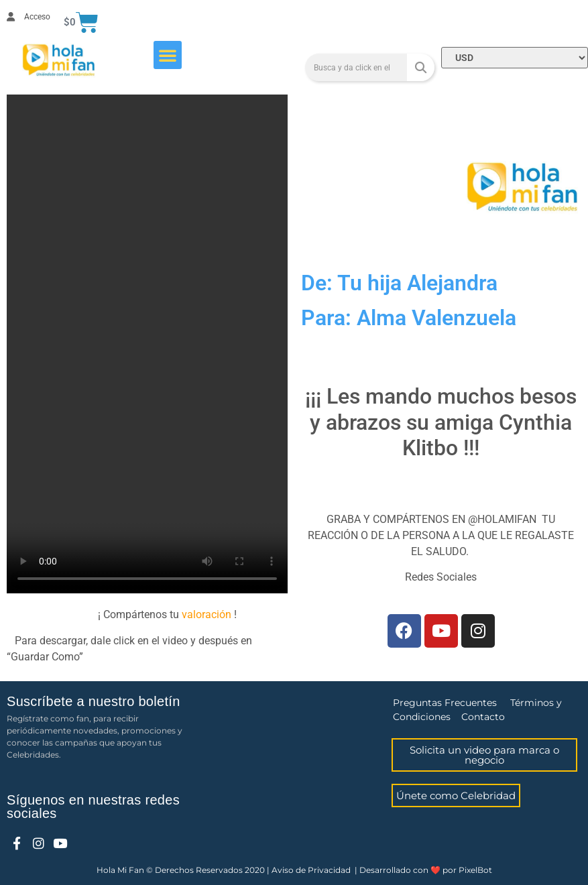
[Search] (421, 67)
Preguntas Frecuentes (445, 703)
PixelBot (475, 870)
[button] (168, 55)
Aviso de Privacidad (311, 870)
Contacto (483, 717)
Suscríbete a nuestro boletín (94, 701)
